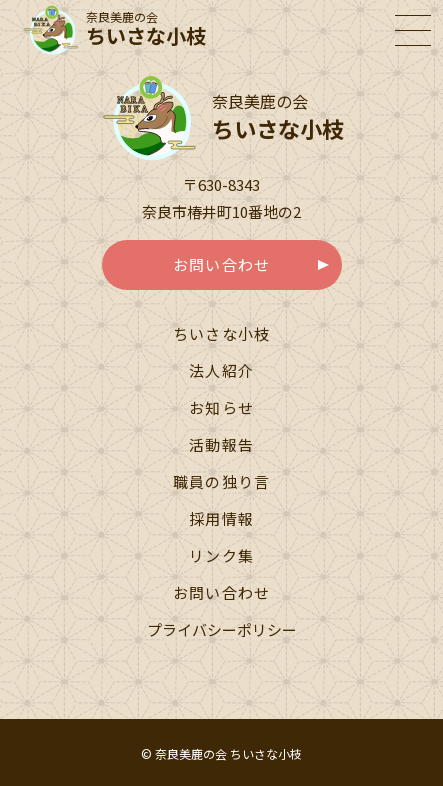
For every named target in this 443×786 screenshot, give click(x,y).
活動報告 (221, 444)
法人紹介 (221, 370)
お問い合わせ (221, 264)
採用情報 (221, 518)
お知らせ (221, 407)
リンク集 (221, 555)
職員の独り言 (221, 481)
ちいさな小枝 (221, 333)
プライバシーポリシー (222, 629)
